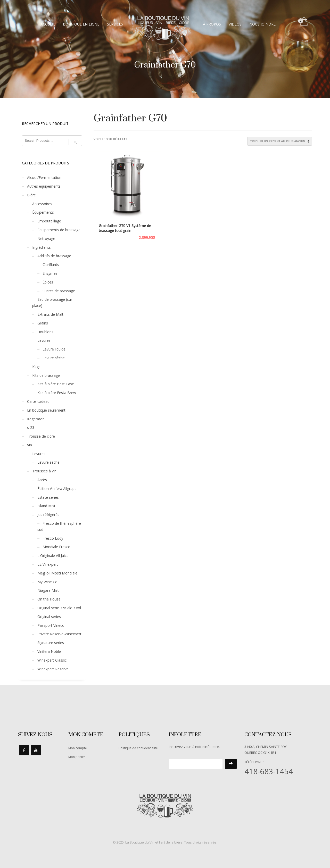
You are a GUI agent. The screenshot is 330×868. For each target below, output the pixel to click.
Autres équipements (44, 186)
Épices (48, 282)
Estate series (48, 497)
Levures (44, 340)
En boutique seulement (46, 410)
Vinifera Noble (49, 651)
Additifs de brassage (54, 256)
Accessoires (42, 204)
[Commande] (280, 141)
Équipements (43, 212)
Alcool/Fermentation (44, 177)
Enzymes (50, 273)
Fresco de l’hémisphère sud (59, 526)
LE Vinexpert (48, 564)
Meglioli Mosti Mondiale (57, 573)
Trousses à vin (44, 471)
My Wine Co (47, 582)
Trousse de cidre (41, 436)
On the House (49, 599)
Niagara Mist (48, 590)
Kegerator (35, 419)
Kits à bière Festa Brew (57, 393)
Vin (30, 445)
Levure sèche (54, 358)
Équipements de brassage (59, 230)
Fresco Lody (53, 538)
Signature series (51, 643)
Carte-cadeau (38, 401)
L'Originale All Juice (53, 556)
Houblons (45, 332)
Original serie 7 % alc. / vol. (60, 608)
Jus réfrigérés (48, 515)
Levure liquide (54, 349)
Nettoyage (46, 239)
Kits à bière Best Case (56, 384)
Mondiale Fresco (56, 547)
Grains (43, 323)
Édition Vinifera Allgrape (57, 489)
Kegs (36, 367)
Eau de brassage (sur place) (52, 302)
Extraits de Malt (50, 314)
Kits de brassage (46, 375)
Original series (49, 617)
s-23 (31, 427)
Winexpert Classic (52, 660)
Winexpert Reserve (53, 669)
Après (42, 480)
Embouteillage (49, 221)
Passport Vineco (51, 625)
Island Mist (46, 506)
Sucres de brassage (59, 291)
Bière (31, 195)
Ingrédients (42, 247)
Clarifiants (51, 265)
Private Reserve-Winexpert (59, 634)
